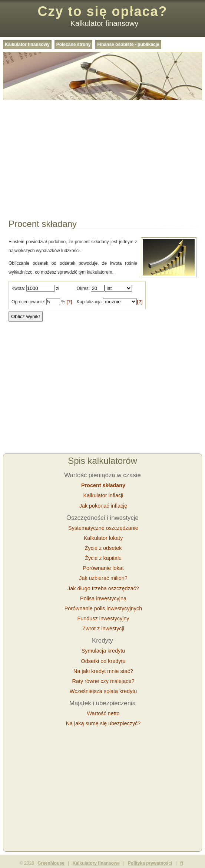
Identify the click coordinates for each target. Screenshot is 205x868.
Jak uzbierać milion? (103, 578)
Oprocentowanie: (28, 302)
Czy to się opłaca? (102, 11)
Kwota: (18, 288)
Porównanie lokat (103, 568)
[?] (69, 302)
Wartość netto (103, 713)
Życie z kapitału (103, 558)
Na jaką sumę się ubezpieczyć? (103, 723)
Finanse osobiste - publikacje (128, 44)
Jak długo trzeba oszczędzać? (103, 588)
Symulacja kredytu (103, 651)
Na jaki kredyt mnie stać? (103, 671)
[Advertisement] (102, 155)
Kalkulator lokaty (103, 538)
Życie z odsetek (103, 548)
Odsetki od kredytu (103, 661)
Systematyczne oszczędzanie (103, 528)
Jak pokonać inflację (103, 506)
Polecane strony (74, 44)
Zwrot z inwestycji (103, 628)
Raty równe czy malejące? (103, 681)
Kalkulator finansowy (27, 44)
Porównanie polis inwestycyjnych (103, 608)
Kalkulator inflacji (103, 495)
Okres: (83, 288)
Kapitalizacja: (90, 302)
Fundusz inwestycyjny (103, 618)
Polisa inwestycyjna (103, 598)
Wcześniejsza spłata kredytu (103, 691)
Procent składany (103, 485)
